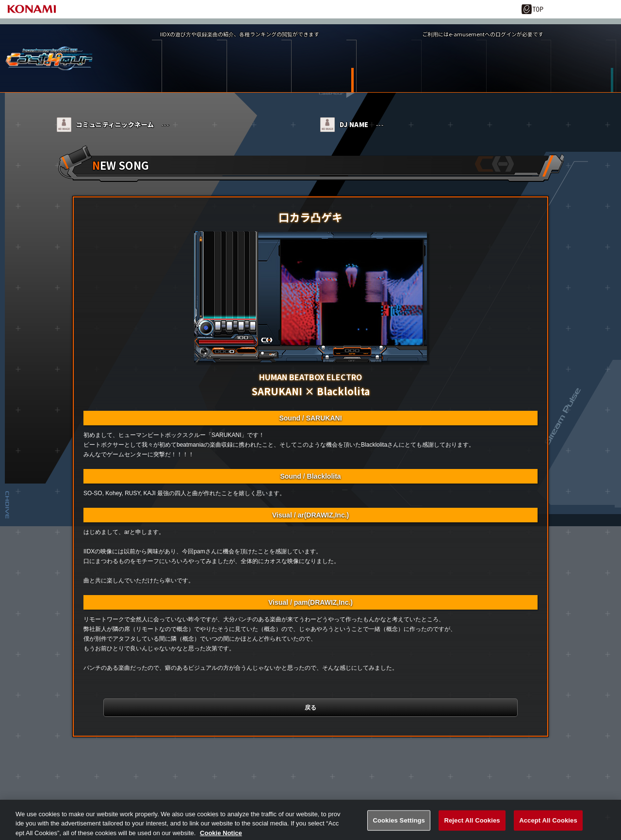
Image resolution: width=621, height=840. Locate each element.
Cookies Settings (399, 828)
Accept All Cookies (548, 828)
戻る (310, 717)
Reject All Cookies (472, 828)
